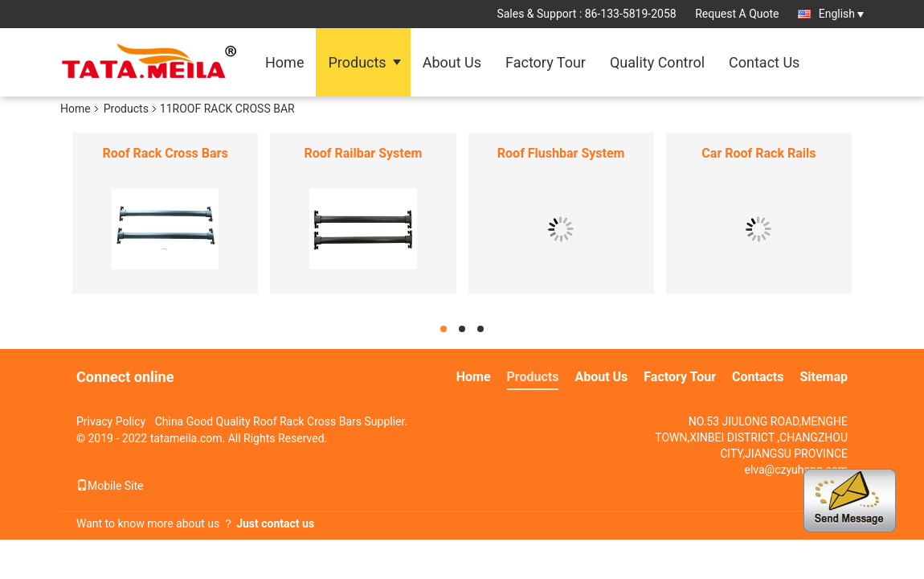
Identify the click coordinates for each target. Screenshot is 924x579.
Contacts (758, 377)
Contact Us (764, 62)
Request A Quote (737, 14)
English (841, 14)
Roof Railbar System (364, 153)
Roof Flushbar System (561, 153)
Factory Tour (546, 62)
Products (357, 62)
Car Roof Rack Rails (758, 153)
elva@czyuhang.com (796, 470)
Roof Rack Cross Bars (166, 153)
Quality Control (657, 62)
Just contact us (275, 524)
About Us (452, 62)
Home (284, 62)
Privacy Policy (111, 421)
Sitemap (824, 377)
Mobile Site (110, 486)
